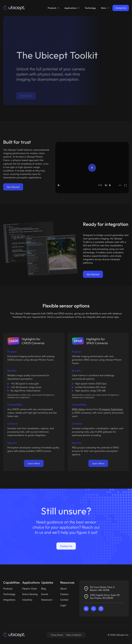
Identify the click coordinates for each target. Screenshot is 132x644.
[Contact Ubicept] (101, 609)
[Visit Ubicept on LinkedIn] (86, 609)
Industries (27, 600)
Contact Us (121, 8)
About (63, 589)
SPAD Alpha (78, 412)
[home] (14, 8)
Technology (90, 8)
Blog (44, 589)
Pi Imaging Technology (111, 412)
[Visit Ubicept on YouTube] (94, 609)
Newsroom (47, 600)
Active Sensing (30, 594)
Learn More (34, 466)
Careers (64, 594)
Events (45, 594)
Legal (63, 605)
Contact (64, 600)
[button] (53, 8)
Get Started (13, 189)
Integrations (9, 600)
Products (8, 589)
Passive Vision (30, 589)
